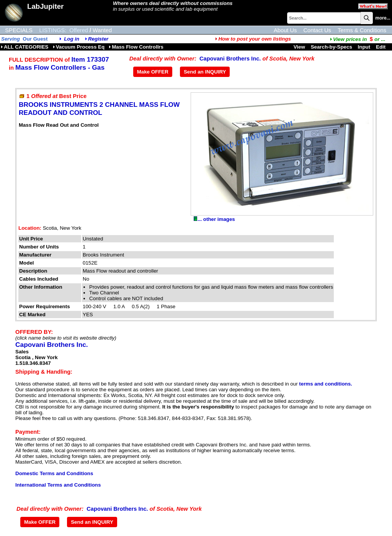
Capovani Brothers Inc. (230, 59)
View (299, 47)
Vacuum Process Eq (79, 47)
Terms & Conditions (362, 30)
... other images (214, 219)
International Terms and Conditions (58, 485)
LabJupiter (45, 6)
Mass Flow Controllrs (136, 47)
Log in (72, 39)
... (358, 39)
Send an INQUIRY (205, 72)
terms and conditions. (325, 384)
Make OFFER (153, 72)
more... (383, 18)
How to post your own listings (253, 39)
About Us (285, 30)
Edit (381, 47)
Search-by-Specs (332, 47)
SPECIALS (19, 30)
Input (364, 47)
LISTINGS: (53, 30)
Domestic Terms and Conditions (54, 473)
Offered (79, 30)
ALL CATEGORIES (25, 47)
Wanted (102, 30)
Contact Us (317, 30)
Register (98, 39)
